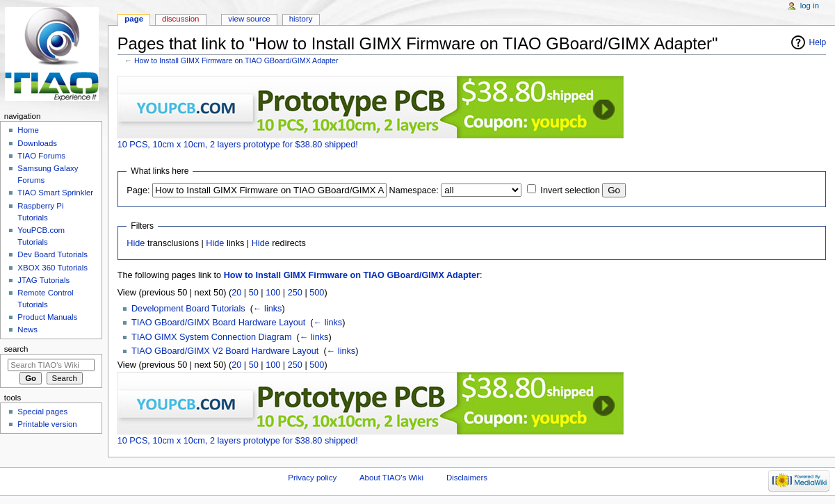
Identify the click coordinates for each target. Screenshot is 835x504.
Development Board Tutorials (188, 309)
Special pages (42, 412)
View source (249, 19)
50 (254, 293)
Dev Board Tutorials (52, 254)
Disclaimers (467, 478)
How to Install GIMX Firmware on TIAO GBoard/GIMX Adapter (236, 60)
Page (134, 19)
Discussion (180, 19)
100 (273, 293)
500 (317, 293)
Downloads (37, 143)
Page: (138, 190)
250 (295, 293)
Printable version (47, 424)
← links (268, 309)
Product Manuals (47, 317)
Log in (810, 6)
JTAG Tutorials (43, 280)
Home (28, 130)
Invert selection (570, 190)
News (27, 330)
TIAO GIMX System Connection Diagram (212, 337)
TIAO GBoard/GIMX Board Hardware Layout (218, 323)
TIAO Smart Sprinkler (55, 193)
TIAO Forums (41, 156)
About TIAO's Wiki (391, 478)
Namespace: (414, 190)
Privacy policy (312, 478)
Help (818, 42)
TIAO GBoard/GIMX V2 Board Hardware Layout (225, 351)
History (301, 19)
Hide (136, 243)
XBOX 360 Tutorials (52, 268)
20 (236, 293)
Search (16, 349)
